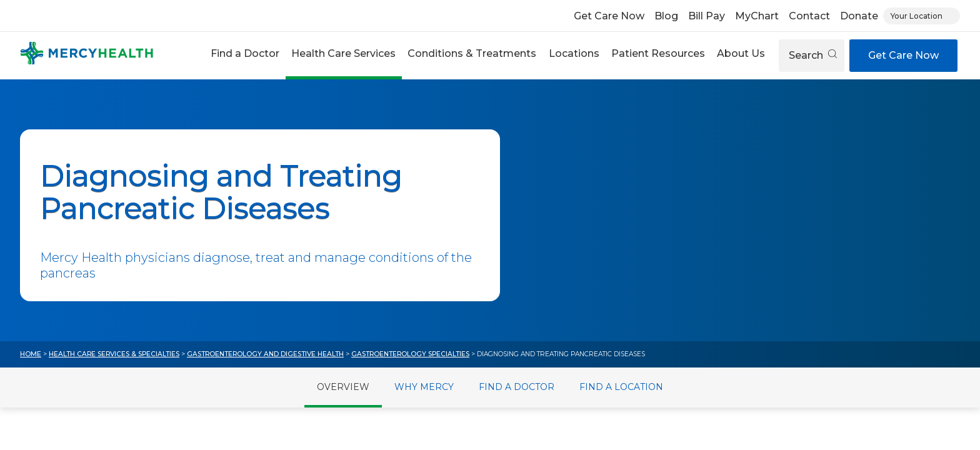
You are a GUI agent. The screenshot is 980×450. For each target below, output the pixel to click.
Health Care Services (343, 53)
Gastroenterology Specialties (410, 354)
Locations (574, 53)
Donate (859, 16)
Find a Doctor (245, 53)
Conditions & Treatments (472, 53)
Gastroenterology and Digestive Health (265, 354)
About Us (741, 53)
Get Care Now (609, 16)
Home (31, 354)
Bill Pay (707, 16)
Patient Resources (658, 53)
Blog (666, 16)
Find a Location (621, 387)
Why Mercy (424, 387)
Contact (809, 16)
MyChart (757, 16)
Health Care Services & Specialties (114, 354)
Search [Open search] (813, 55)
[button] (245, 55)
